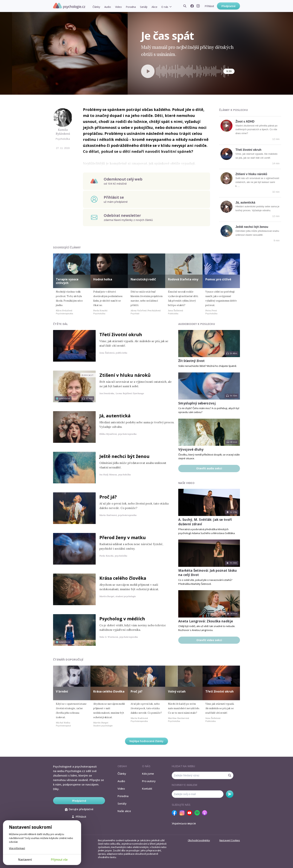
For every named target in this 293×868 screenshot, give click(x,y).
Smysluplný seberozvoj (197, 403)
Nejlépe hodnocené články (146, 741)
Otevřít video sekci (209, 640)
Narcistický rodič (143, 279)
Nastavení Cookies (230, 840)
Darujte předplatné (79, 809)
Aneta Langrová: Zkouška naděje (206, 621)
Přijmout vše (59, 860)
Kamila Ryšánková (63, 132)
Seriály (144, 7)
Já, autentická (245, 203)
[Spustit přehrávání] (148, 71)
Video (118, 7)
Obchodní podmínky (199, 840)
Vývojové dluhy (191, 449)
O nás (165, 7)
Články (96, 7)
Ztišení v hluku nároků (251, 174)
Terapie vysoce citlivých (67, 281)
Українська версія (184, 823)
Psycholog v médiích (122, 619)
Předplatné (228, 6)
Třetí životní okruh (248, 150)
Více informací (17, 848)
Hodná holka (103, 279)
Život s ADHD (245, 122)
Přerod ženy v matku (123, 537)
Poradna (131, 7)
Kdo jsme (148, 774)
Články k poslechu (233, 110)
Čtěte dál (61, 324)
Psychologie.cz (69, 6)
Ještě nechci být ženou (252, 227)
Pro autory (149, 781)
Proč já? (108, 497)
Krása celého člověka (123, 578)
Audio (108, 7)
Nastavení (25, 860)
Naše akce (124, 811)
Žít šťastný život (192, 361)
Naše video (186, 483)
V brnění (62, 691)
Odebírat (230, 794)
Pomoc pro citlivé (218, 279)
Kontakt (147, 788)
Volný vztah (177, 691)
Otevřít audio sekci (209, 468)
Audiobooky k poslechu (197, 324)
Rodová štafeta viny (183, 279)
